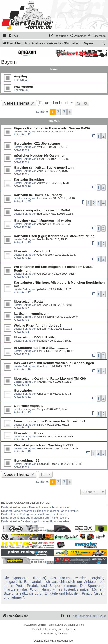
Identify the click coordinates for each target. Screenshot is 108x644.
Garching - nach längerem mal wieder (43, 221)
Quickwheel (44, 274)
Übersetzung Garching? (32, 251)
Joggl (40, 171)
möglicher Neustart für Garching (39, 156)
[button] (70, 112)
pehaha (42, 289)
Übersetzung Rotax (29, 433)
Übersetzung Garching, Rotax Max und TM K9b (50, 378)
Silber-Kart (43, 437)
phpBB (41, 625)
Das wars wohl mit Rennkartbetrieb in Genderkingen (54, 363)
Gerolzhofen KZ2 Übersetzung (37, 144)
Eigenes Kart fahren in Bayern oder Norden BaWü (52, 128)
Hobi (40, 239)
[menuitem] (13, 36)
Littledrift (42, 329)
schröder (42, 305)
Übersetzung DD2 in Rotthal (35, 337)
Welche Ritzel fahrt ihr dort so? (38, 325)
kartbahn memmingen (31, 313)
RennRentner (45, 448)
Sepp (40, 409)
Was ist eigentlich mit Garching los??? (44, 445)
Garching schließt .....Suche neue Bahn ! (45, 168)
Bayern (9, 62)
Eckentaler (43, 198)
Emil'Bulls (43, 351)
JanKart (42, 224)
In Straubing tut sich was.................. (41, 348)
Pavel (41, 159)
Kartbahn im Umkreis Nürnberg (38, 195)
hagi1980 (43, 214)
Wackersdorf (24, 87)
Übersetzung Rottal (29, 301)
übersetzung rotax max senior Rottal (42, 210)
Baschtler (43, 131)
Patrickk (42, 341)
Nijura (41, 425)
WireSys (62, 634)
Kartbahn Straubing (29, 180)
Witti (40, 147)
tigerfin (41, 366)
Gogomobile (44, 255)
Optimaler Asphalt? (29, 406)
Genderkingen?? (27, 461)
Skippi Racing (45, 317)
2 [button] (58, 112)
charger (42, 382)
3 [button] (64, 112)
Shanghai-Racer (47, 464)
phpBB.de (70, 629)
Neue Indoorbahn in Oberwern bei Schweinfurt (49, 421)
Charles (42, 394)
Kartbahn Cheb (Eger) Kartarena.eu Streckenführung (54, 236)
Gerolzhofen (23, 390)
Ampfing (20, 76)
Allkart (41, 183)
